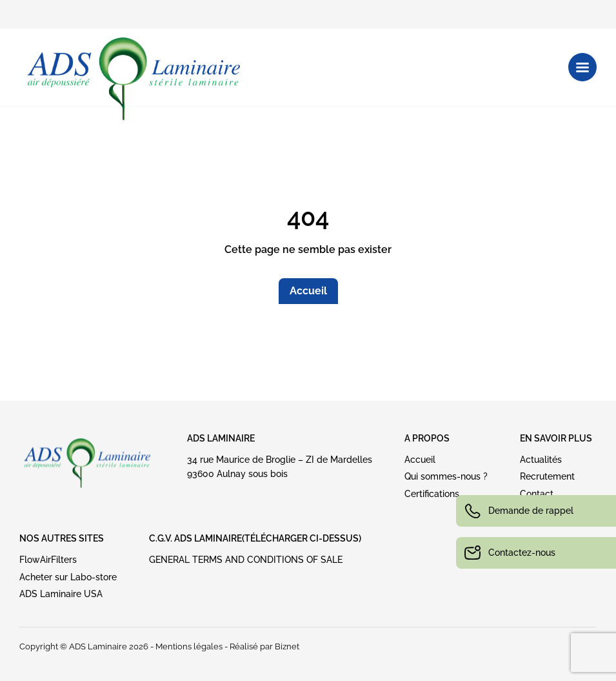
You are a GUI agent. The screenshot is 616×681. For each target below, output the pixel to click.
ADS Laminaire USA (61, 594)
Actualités (541, 460)
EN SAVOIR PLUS (556, 438)
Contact (537, 494)
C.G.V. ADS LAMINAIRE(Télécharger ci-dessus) (255, 538)
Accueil (308, 291)
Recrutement (547, 476)
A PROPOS (427, 438)
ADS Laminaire (221, 438)
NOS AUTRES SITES (62, 538)
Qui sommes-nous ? (446, 476)
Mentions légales (189, 646)
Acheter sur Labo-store (68, 577)
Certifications (432, 494)
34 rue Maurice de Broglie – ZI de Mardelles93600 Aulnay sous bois (280, 467)
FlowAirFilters (48, 560)
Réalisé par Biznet (264, 646)
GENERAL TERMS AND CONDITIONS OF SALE (246, 560)
